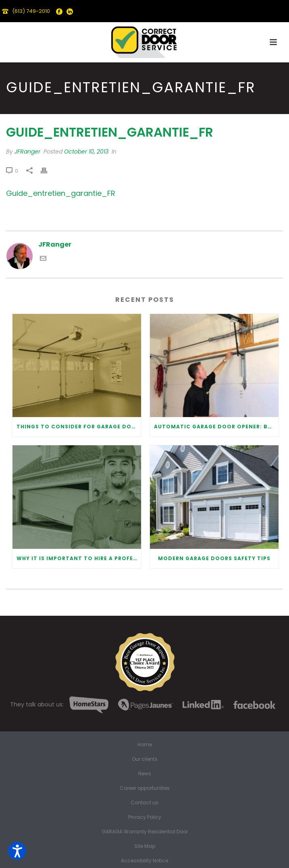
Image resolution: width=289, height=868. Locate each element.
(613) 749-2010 (31, 11)
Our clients (145, 759)
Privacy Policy (145, 817)
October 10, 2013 (86, 152)
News (145, 774)
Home (145, 745)
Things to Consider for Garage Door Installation (79, 427)
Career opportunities (145, 788)
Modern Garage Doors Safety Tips (214, 558)
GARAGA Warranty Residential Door (145, 832)
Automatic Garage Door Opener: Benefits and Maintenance (216, 427)
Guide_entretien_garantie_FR (61, 193)
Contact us (144, 803)
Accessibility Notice (144, 861)
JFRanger (27, 152)
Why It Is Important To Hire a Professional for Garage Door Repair (79, 558)
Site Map (145, 846)
